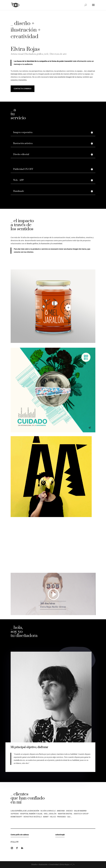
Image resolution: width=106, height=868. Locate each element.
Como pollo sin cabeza (20, 835)
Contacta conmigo (23, 89)
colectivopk (60, 835)
